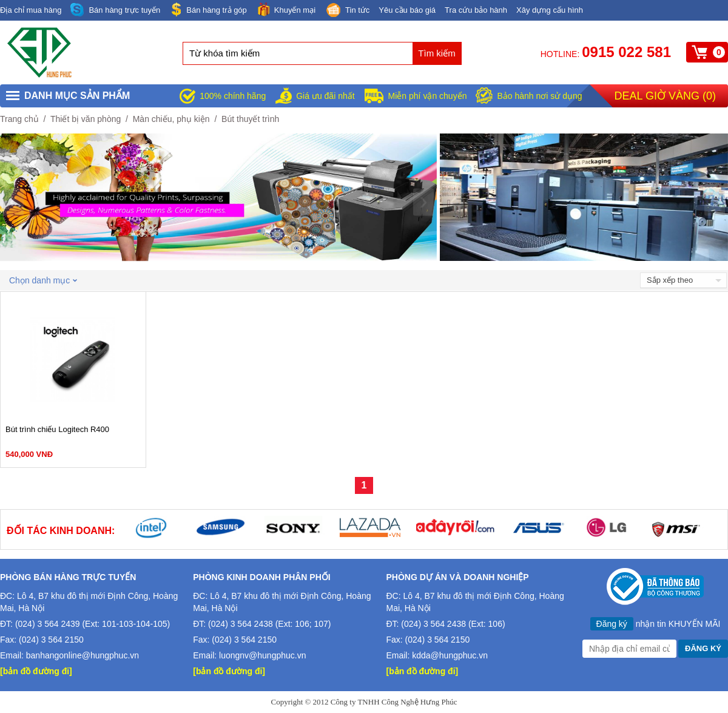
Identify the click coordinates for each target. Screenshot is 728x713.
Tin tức (347, 11)
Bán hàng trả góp (208, 9)
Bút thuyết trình (250, 119)
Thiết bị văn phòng (86, 119)
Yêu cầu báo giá (407, 10)
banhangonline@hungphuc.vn (83, 655)
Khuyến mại (286, 9)
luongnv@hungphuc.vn (262, 655)
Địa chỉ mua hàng (31, 10)
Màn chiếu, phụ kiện (171, 119)
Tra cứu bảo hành (476, 10)
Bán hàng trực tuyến (115, 10)
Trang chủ (19, 119)
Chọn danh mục (43, 280)
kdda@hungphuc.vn (450, 655)
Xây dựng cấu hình (550, 10)
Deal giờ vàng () (665, 96)
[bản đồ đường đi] (36, 671)
